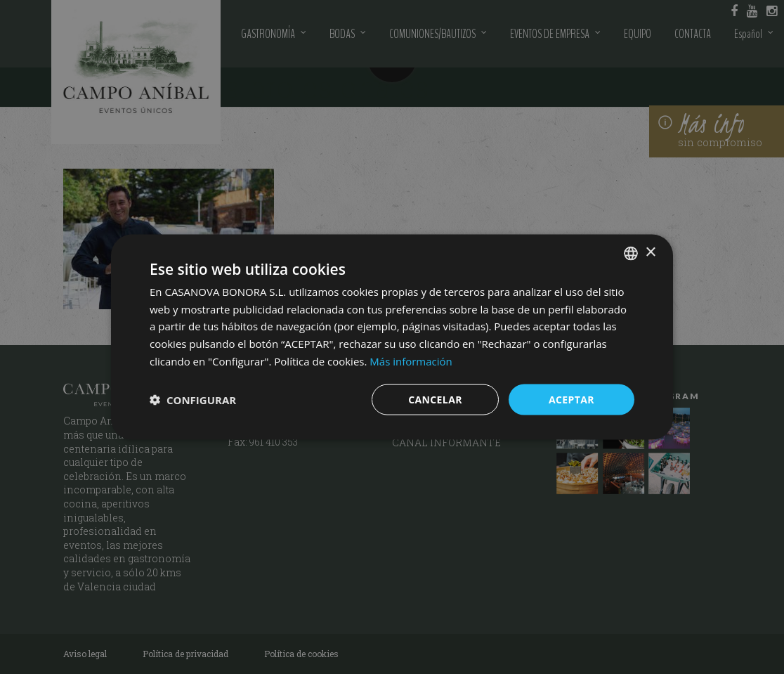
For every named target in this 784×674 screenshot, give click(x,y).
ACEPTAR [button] (571, 399)
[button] (193, 400)
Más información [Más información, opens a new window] (411, 361)
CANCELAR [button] (435, 399)
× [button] (650, 253)
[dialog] (392, 337)
